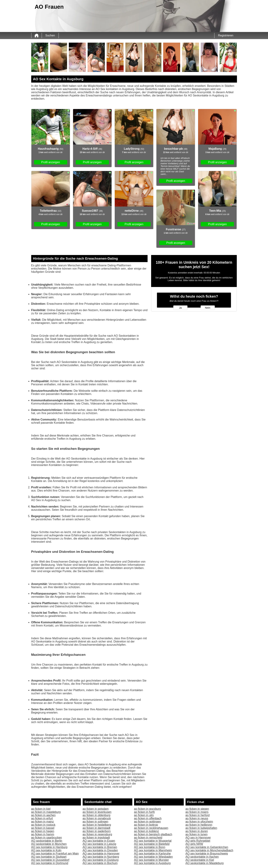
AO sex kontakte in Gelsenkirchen (207, 847)
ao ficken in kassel (43, 828)
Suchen (50, 35)
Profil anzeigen (51, 162)
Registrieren (226, 35)
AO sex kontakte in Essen (99, 841)
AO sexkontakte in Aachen (202, 857)
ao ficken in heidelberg (97, 825)
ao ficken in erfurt (42, 818)
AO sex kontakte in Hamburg (49, 847)
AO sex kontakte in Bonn (150, 847)
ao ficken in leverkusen (97, 812)
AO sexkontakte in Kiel (200, 860)
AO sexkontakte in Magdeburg (205, 863)
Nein (208, 308)
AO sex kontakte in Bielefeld (152, 844)
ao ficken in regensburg (97, 834)
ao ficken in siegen (197, 809)
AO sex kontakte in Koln (46, 850)
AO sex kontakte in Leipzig (99, 844)
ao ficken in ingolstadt (96, 838)
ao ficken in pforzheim (199, 822)
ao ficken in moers (197, 812)
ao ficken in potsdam (96, 809)
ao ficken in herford (198, 815)
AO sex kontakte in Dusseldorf (50, 860)
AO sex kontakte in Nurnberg (101, 857)
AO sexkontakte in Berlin (47, 841)
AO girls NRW (194, 844)
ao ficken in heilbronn (199, 825)
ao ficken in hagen (43, 831)
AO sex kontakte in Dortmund (50, 863)
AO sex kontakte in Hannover (101, 854)
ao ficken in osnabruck (97, 818)
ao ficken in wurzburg (147, 809)
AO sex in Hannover (198, 838)
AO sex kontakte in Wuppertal (153, 841)
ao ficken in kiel (41, 809)
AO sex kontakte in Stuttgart (49, 857)
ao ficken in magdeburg (46, 812)
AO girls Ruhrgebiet (198, 841)
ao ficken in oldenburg (97, 815)
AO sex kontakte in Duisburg (101, 860)
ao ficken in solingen (96, 822)
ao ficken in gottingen (147, 822)
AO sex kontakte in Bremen (100, 847)
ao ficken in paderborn (97, 831)
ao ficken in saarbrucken (47, 838)
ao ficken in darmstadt (97, 828)
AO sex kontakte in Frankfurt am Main (55, 854)
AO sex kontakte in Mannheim (153, 850)
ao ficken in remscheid (148, 838)
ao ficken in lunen (197, 834)
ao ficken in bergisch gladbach (153, 834)
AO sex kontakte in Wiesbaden (154, 857)
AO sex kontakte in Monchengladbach (209, 850)
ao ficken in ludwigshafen (201, 828)
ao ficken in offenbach (148, 818)
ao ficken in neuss (197, 818)
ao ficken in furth (144, 812)
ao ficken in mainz (43, 822)
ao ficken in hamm (43, 834)
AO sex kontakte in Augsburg (152, 863)
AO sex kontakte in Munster (152, 860)
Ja (180, 308)
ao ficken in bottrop (146, 825)
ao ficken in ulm (144, 815)
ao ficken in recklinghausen (151, 828)
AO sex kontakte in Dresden (100, 850)
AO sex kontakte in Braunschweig (207, 854)
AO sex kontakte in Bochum (100, 863)
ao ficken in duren (197, 831)
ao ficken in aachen (43, 815)
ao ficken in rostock (43, 825)
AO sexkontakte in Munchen (49, 844)
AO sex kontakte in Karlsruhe (152, 854)
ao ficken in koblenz (147, 831)
